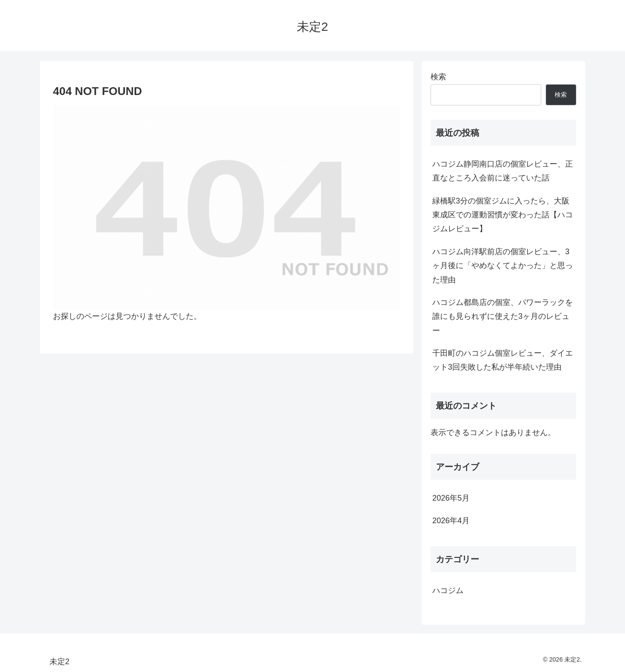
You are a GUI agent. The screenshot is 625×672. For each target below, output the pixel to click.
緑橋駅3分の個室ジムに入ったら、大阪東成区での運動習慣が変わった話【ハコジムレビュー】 (503, 215)
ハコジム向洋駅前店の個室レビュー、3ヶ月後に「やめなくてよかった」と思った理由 (503, 266)
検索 (438, 77)
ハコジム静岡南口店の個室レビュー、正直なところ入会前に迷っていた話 (503, 171)
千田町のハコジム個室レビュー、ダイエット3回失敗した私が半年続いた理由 (503, 360)
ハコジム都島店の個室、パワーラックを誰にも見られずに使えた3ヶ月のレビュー (503, 316)
